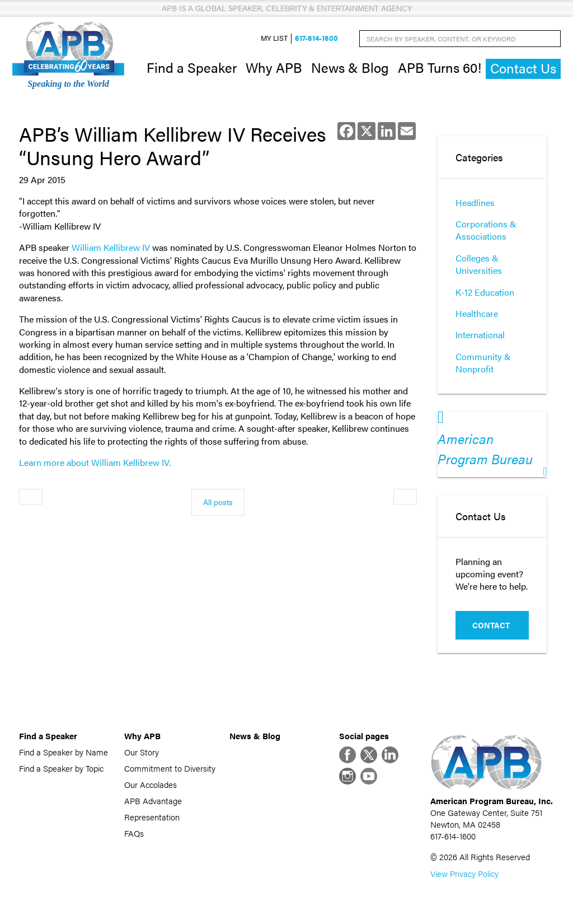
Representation (152, 817)
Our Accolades (151, 784)
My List (274, 38)
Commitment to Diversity (170, 768)
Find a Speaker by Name (64, 752)
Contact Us (523, 68)
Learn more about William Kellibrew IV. (95, 462)
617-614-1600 (316, 38)
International (480, 335)
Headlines (475, 202)
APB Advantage (153, 801)
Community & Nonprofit (483, 363)
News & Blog (350, 67)
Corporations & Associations (486, 230)
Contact (491, 625)
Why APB (274, 67)
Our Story (142, 752)
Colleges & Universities (479, 264)
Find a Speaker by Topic (61, 768)
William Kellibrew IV (111, 247)
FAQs (134, 833)
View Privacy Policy (464, 873)
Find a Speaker (192, 67)
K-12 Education (485, 292)
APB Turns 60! (440, 67)
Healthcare (477, 313)
